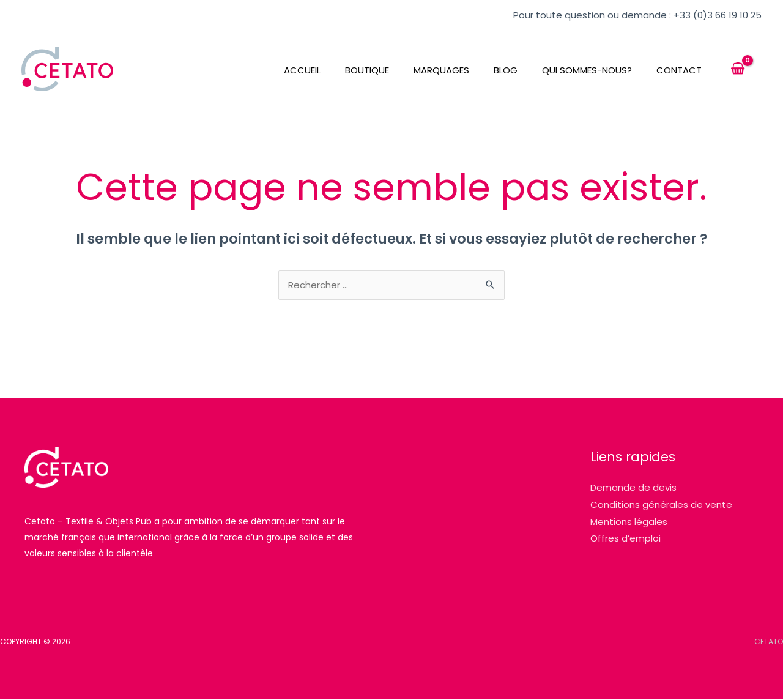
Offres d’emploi (625, 539)
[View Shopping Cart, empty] (738, 69)
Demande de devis (633, 488)
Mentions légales (629, 522)
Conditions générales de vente (661, 505)
